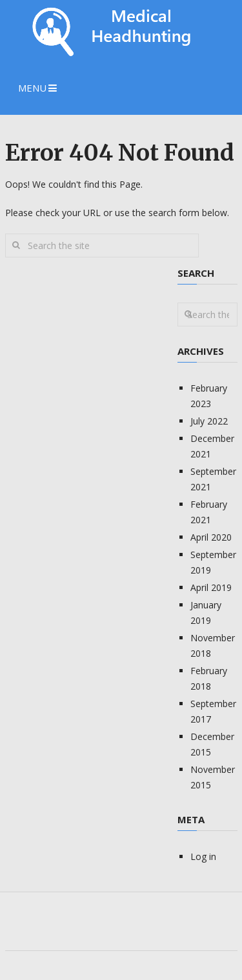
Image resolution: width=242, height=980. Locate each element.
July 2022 (209, 421)
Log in (203, 856)
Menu (32, 88)
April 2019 (211, 587)
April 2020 (211, 537)
